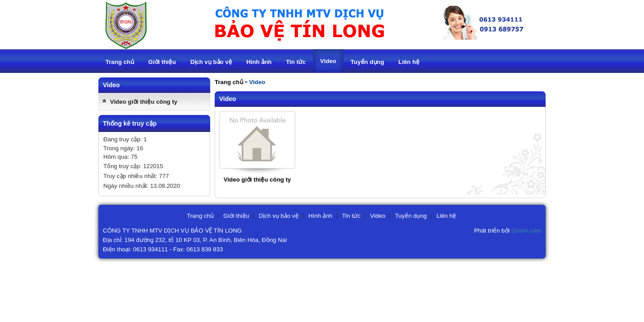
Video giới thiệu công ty (144, 102)
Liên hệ (446, 216)
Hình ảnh (320, 216)
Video (378, 216)
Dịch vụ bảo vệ (279, 216)
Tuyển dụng (411, 216)
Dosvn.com (526, 231)
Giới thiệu (236, 216)
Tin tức (351, 216)
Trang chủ (229, 82)
